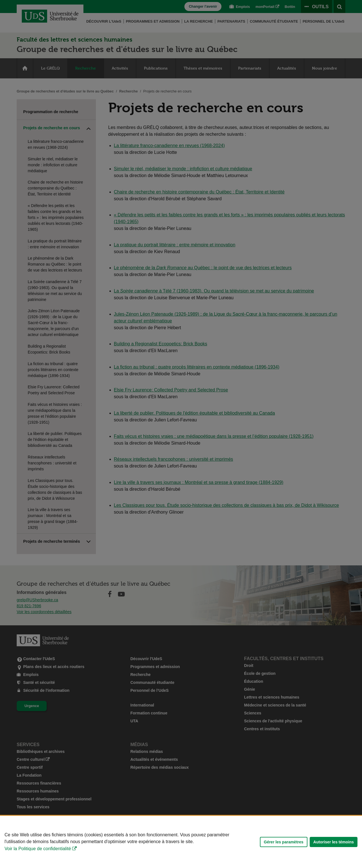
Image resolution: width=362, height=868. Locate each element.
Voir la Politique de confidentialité (38, 849)
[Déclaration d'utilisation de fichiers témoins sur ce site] (181, 842)
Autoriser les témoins (334, 842)
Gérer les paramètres (284, 842)
